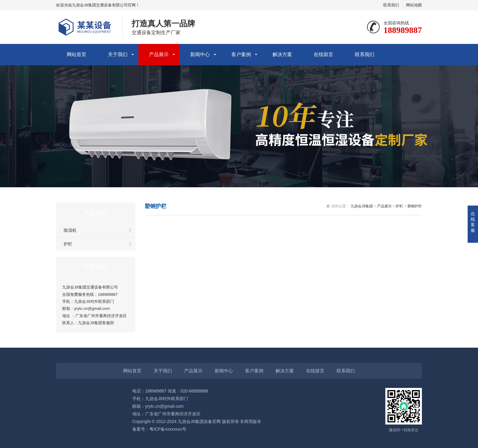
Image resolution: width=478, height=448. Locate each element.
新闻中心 (200, 54)
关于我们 (118, 54)
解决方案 (282, 54)
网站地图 (414, 5)
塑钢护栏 (415, 206)
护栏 (68, 244)
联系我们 (391, 5)
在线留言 (323, 54)
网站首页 (77, 54)
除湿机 (70, 230)
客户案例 (241, 54)
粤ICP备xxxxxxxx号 (168, 429)
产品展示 (159, 54)
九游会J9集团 (362, 206)
